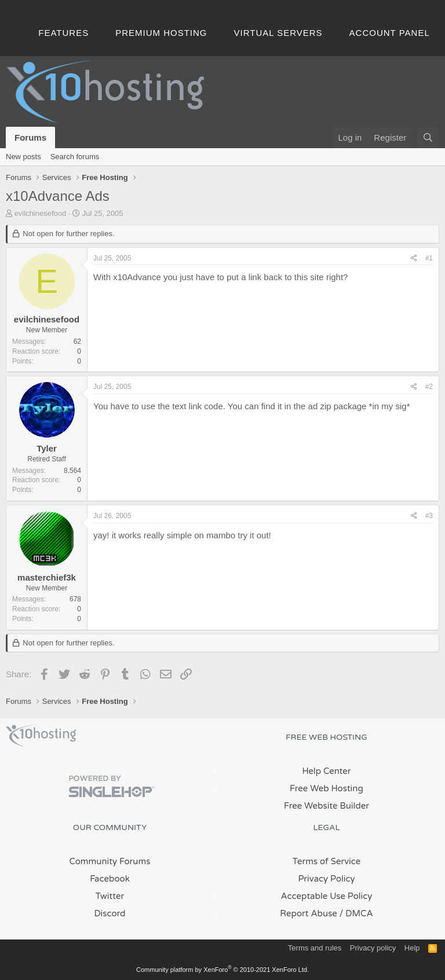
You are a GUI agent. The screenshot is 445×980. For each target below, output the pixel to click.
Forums (30, 137)
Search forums (75, 157)
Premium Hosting (161, 33)
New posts (23, 157)
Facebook (110, 879)
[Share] (414, 258)
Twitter (110, 896)
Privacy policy (373, 948)
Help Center (326, 771)
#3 (429, 516)
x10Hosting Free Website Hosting (41, 736)
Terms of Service (327, 861)
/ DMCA (356, 913)
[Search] (428, 137)
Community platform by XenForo (222, 970)
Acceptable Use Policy (327, 896)
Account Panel (390, 33)
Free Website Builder (327, 806)
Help (412, 948)
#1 (429, 258)
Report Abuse (309, 913)
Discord (110, 913)
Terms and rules (315, 948)
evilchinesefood (41, 213)
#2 (429, 387)
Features (63, 33)
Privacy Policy (326, 879)
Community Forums (110, 861)
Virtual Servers (278, 33)
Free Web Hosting (327, 788)
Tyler (47, 448)
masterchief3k (47, 577)
